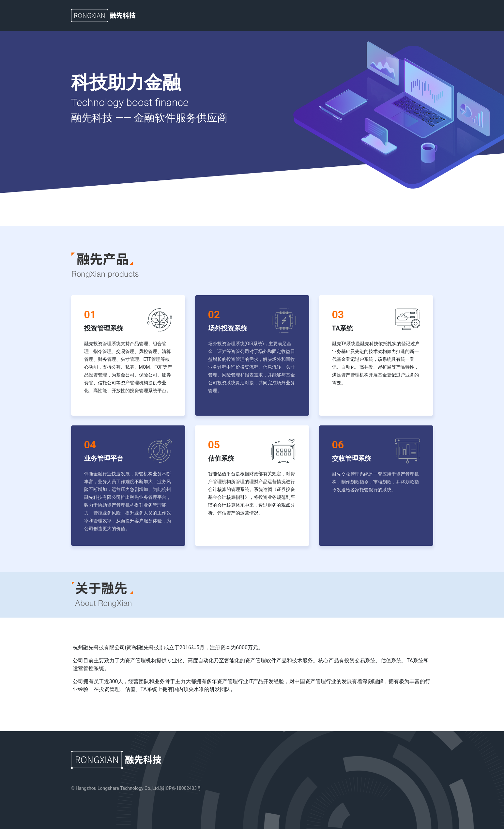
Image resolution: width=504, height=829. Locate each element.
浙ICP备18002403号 (181, 788)
